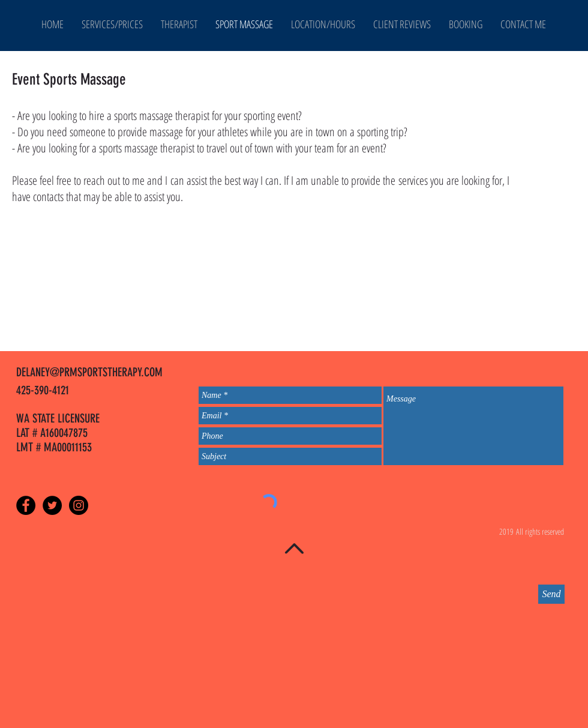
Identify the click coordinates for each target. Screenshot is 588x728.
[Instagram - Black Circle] (79, 505)
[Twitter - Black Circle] (52, 505)
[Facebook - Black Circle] (26, 505)
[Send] (551, 594)
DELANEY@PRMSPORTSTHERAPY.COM (89, 372)
